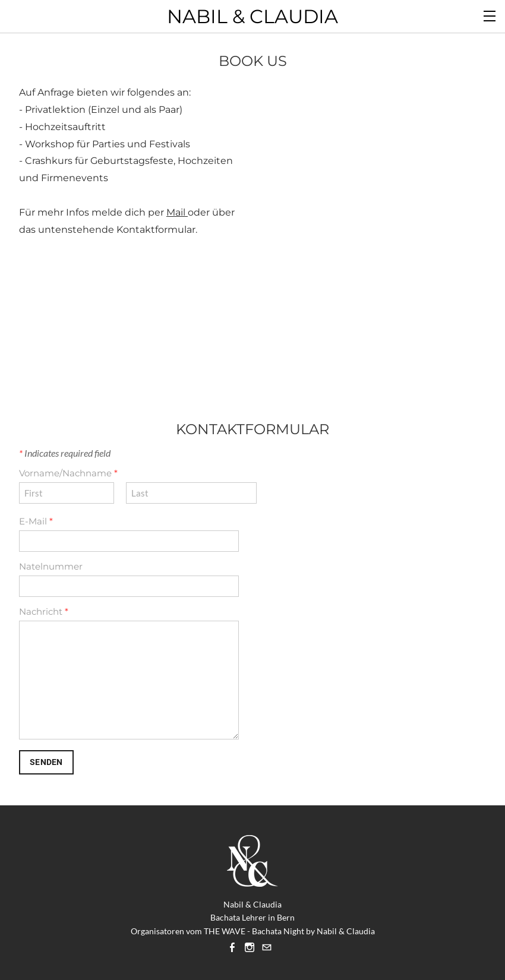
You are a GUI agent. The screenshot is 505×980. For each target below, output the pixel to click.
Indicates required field (65, 453)
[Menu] (490, 15)
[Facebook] (232, 947)
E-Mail (36, 521)
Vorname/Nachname (68, 473)
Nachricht (44, 611)
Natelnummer (51, 566)
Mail (177, 212)
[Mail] (267, 947)
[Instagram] (250, 947)
